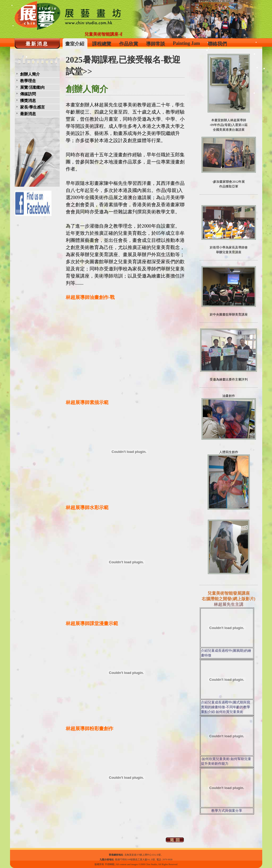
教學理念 (28, 81)
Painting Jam (187, 43)
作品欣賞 (129, 44)
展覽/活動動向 (32, 87)
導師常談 (156, 44)
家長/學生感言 (32, 107)
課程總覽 (102, 44)
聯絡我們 (217, 44)
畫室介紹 (75, 44)
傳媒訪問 (28, 94)
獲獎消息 (28, 101)
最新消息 (37, 44)
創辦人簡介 (30, 74)
